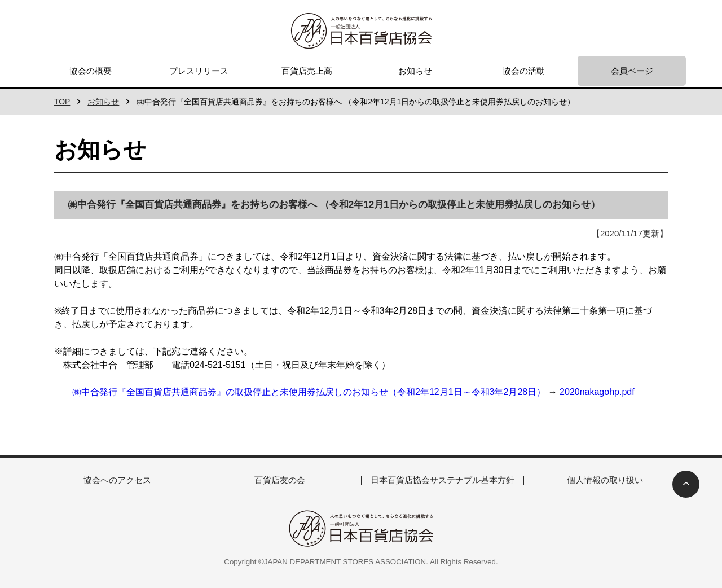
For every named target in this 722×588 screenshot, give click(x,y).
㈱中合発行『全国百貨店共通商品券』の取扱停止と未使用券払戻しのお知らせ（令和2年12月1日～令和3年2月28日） (309, 392)
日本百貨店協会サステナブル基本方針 (443, 480)
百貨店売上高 (307, 71)
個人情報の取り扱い (605, 480)
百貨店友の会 (280, 480)
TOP (62, 102)
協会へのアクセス (117, 480)
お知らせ (415, 71)
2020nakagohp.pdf (597, 392)
